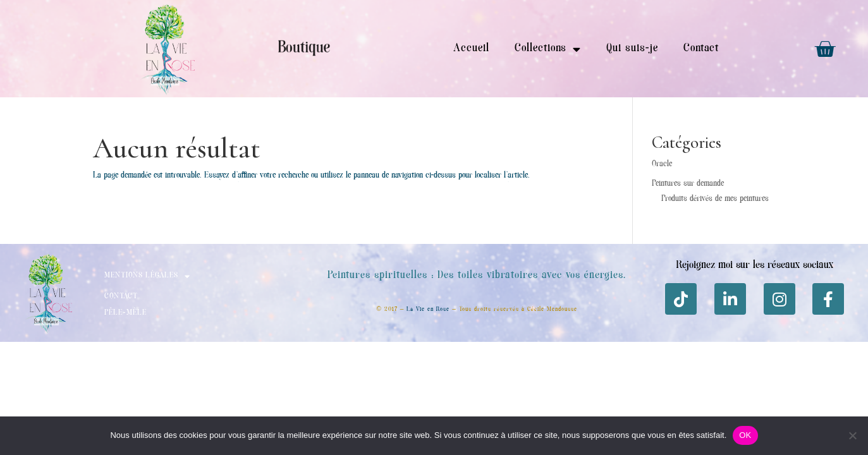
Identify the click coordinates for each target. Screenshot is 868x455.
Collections (548, 49)
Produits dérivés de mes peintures (715, 199)
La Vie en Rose (428, 309)
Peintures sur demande (688, 184)
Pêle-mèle (125, 313)
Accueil (471, 49)
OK (745, 435)
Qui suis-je (632, 49)
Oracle (662, 164)
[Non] (852, 435)
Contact (701, 49)
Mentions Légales (147, 276)
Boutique (304, 49)
